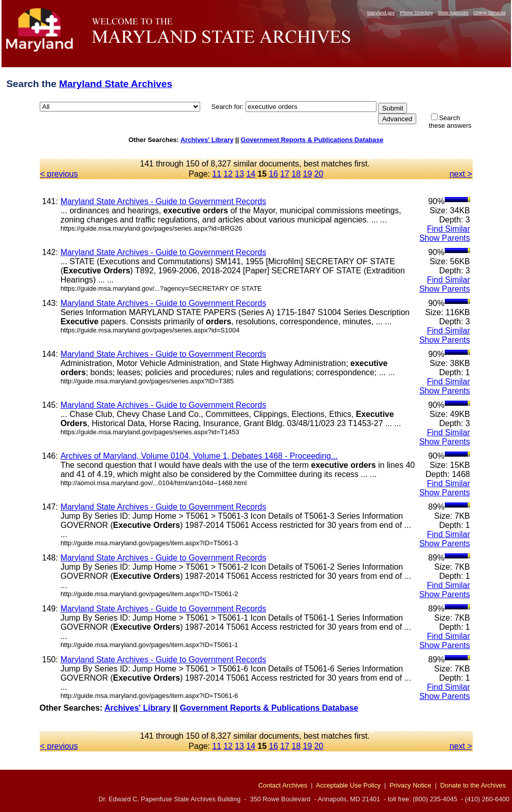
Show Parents (445, 238)
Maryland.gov (381, 13)
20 (319, 174)
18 (296, 174)
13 (239, 174)
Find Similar (448, 229)
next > (461, 174)
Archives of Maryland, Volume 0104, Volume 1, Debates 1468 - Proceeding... (199, 456)
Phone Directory (416, 13)
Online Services (489, 13)
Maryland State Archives (116, 84)
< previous (59, 174)
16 (274, 174)
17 (285, 174)
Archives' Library (207, 140)
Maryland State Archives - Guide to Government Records (164, 201)
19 (308, 174)
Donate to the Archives (473, 785)
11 (217, 174)
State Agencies (453, 13)
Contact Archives (283, 785)
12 (228, 174)
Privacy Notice (411, 785)
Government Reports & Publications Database (312, 140)
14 (251, 174)
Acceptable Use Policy (348, 785)
